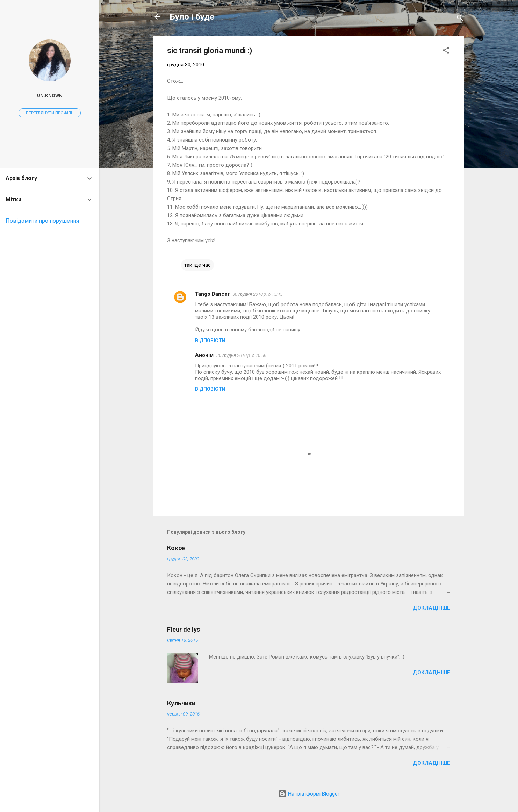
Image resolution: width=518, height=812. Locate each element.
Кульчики (181, 703)
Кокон (176, 548)
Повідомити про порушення (42, 221)
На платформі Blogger (309, 794)
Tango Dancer (212, 294)
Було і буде (192, 17)
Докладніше (431, 608)
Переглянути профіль (50, 113)
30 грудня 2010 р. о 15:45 (257, 294)
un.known (50, 95)
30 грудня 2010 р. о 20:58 (241, 355)
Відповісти (210, 340)
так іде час (197, 265)
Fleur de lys (184, 629)
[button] (446, 52)
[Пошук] (460, 19)
